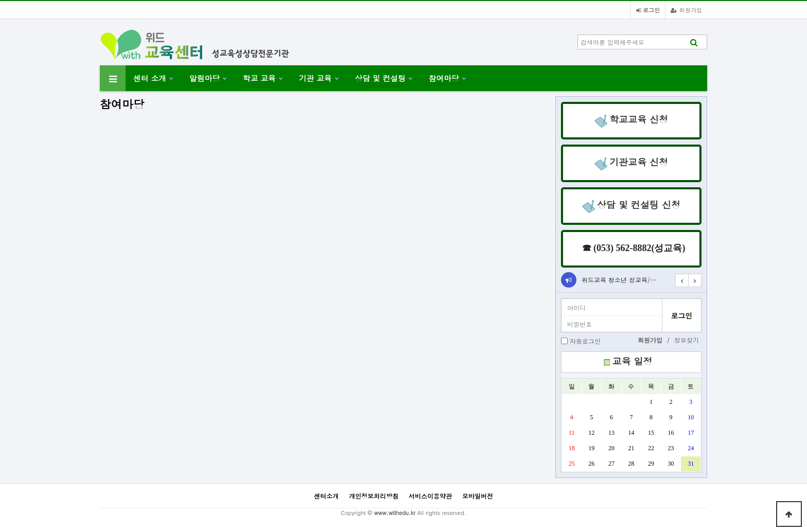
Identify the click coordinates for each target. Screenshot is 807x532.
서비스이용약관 (430, 496)
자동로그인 (585, 341)
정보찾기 (687, 340)
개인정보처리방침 (374, 496)
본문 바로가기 (0, 0)
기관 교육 (315, 78)
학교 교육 (259, 78)
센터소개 (326, 496)
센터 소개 (150, 78)
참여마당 (444, 78)
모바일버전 (478, 496)
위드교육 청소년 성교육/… (619, 280)
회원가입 (686, 10)
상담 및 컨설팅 (380, 78)
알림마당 (205, 78)
